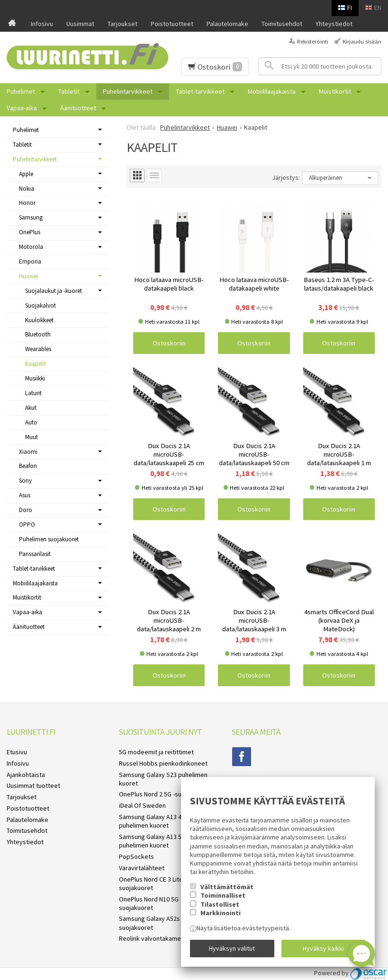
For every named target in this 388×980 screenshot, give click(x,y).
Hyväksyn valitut (232, 948)
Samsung (31, 217)
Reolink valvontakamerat (154, 938)
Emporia (30, 261)
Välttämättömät (227, 887)
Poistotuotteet (172, 24)
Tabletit (69, 91)
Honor (27, 203)
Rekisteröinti (313, 41)
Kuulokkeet (39, 320)
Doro (26, 510)
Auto (31, 422)
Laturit (33, 393)
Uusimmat (80, 24)
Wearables (38, 349)
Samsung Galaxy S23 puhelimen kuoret (163, 779)
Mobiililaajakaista (272, 91)
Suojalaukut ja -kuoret (54, 291)
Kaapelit (36, 364)
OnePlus (30, 232)
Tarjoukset (122, 24)
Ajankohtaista (26, 775)
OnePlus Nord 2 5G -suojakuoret (164, 794)
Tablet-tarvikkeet (200, 91)
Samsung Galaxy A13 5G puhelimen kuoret (152, 841)
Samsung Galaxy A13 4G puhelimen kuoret (152, 821)
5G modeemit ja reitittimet (156, 752)
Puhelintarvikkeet (128, 91)
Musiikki (35, 378)
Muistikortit (335, 91)
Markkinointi (221, 913)
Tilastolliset (220, 904)
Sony (25, 481)
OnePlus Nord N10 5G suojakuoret (149, 903)
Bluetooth (38, 334)
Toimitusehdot (282, 24)
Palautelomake (227, 24)
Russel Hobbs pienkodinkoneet (163, 763)
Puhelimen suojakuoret (49, 539)
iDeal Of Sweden (142, 805)
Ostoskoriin (169, 343)
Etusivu (17, 752)
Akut (31, 408)
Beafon (28, 466)
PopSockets (136, 856)
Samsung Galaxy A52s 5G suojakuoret (154, 923)
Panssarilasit (35, 554)
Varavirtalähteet (142, 868)
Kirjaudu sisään (362, 41)
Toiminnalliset (223, 895)
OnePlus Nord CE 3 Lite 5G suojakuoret (155, 883)
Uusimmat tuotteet (33, 786)
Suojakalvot (41, 305)
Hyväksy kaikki (323, 948)
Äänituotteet (78, 108)
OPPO (27, 525)
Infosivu (42, 24)
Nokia (27, 189)
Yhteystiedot (334, 24)
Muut (32, 437)
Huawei (28, 276)
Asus (25, 495)
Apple (26, 174)
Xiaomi (28, 452)
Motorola (31, 247)
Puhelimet (21, 91)
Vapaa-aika (22, 108)
